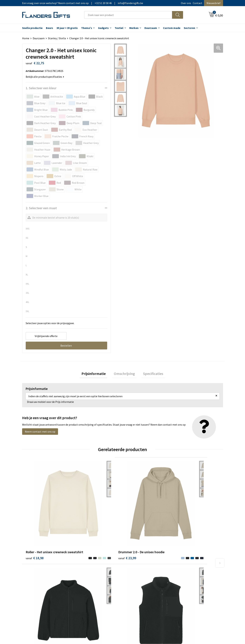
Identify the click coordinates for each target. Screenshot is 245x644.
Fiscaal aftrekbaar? (138, 564)
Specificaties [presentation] (150, 374)
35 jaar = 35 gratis (67, 28)
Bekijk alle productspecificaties (45, 77)
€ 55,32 (135, 522)
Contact (198, 3)
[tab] (97, 375)
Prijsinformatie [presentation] (97, 374)
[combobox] (128, 15)
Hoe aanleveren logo (139, 574)
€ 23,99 (85, 522)
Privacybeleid (184, 564)
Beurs (50, 28)
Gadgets (103, 28)
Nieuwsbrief (214, 3)
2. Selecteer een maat (41, 208)
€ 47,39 (185, 522)
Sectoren (189, 28)
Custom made (172, 28)
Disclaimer (183, 569)
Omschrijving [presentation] (124, 374)
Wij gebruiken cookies (189, 559)
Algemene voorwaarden (190, 554)
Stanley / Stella (57, 38)
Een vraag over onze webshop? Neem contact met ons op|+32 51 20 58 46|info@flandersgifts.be (83, 3)
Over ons (186, 3)
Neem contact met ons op (40, 433)
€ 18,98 (35, 522)
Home (26, 38)
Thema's (87, 28)
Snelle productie (32, 28)
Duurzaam (151, 28)
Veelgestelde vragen (89, 564)
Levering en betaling (139, 559)
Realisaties (133, 554)
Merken (134, 28)
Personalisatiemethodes (141, 569)
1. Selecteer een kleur (41, 88)
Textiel (119, 28)
